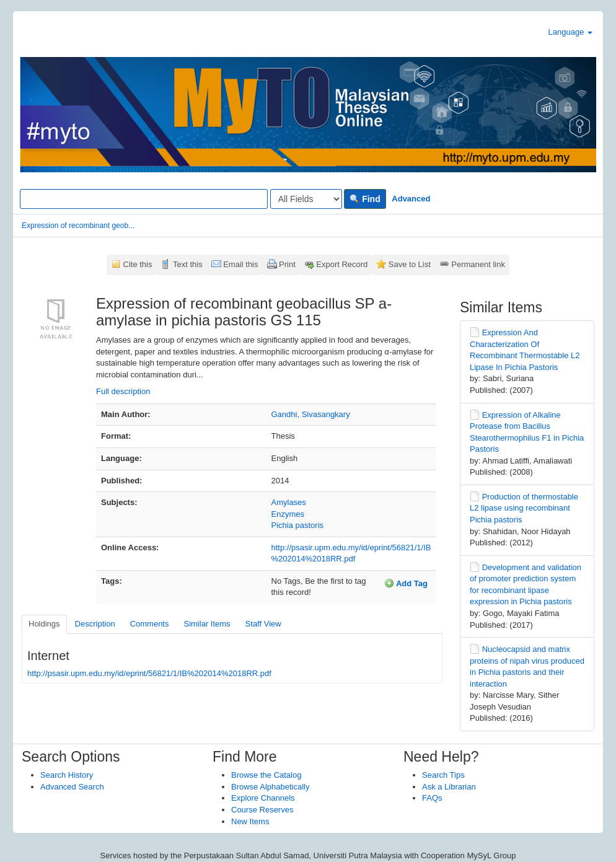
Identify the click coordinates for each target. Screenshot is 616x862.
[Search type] (306, 199)
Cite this (138, 264)
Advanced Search (72, 787)
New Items (250, 821)
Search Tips (443, 775)
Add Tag (406, 583)
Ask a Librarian (449, 787)
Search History (67, 775)
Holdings (44, 624)
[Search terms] (144, 199)
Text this (188, 264)
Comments (150, 624)
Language (570, 32)
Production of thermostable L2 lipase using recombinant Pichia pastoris (524, 508)
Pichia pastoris (298, 525)
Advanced (411, 199)
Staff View (263, 624)
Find (365, 199)
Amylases (289, 502)
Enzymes (288, 514)
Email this (240, 264)
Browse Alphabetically (270, 787)
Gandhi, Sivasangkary (311, 414)
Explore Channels (263, 798)
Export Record (342, 264)
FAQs (432, 798)
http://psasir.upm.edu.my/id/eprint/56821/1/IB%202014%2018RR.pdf (149, 673)
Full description (123, 391)
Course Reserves (262, 810)
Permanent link (478, 264)
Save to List (410, 264)
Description (95, 624)
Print (287, 264)
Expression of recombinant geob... (78, 226)
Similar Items (207, 624)
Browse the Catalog (266, 775)
